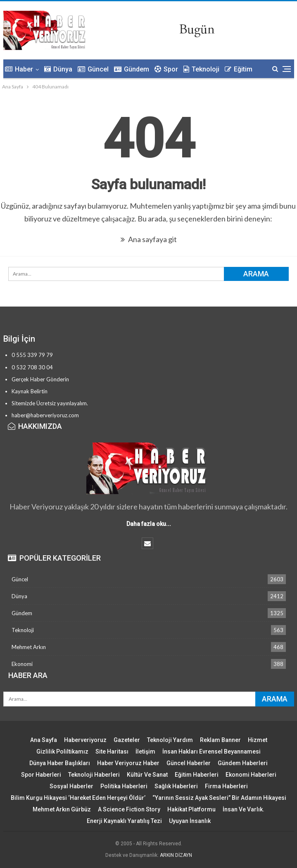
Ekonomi (22, 664)
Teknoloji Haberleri (94, 775)
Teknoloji (201, 69)
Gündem (132, 69)
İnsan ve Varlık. (244, 809)
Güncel (93, 69)
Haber (19, 69)
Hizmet (258, 740)
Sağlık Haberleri (176, 786)
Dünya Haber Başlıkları (60, 763)
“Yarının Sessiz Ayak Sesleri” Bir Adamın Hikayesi (219, 798)
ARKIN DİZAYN (176, 855)
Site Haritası (112, 751)
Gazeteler (127, 740)
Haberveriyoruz (85, 740)
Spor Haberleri (41, 775)
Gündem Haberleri (243, 763)
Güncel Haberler (189, 763)
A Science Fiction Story (129, 809)
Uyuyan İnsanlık (190, 821)
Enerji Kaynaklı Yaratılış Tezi (124, 821)
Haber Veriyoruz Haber (128, 763)
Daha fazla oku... (149, 524)
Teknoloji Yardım (170, 740)
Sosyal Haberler (71, 786)
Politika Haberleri (124, 786)
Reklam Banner (220, 740)
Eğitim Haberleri (197, 775)
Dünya (58, 69)
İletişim (145, 751)
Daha (233, 69)
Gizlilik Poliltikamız (62, 751)
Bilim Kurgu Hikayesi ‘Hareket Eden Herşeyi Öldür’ (78, 798)
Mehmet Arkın (29, 647)
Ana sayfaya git (149, 239)
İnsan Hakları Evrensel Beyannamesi (211, 751)
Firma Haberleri (226, 786)
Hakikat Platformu (191, 809)
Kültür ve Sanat (147, 775)
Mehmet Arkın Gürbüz (62, 809)
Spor (166, 69)
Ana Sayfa (44, 740)
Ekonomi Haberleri (251, 775)
